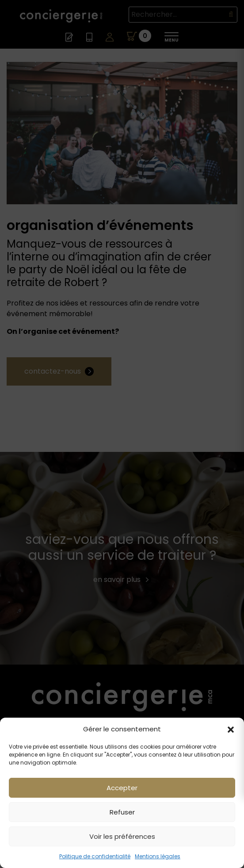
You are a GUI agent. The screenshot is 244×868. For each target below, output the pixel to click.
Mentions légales (158, 856)
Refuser (122, 812)
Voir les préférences (122, 836)
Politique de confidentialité (95, 856)
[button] (231, 729)
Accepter (122, 788)
